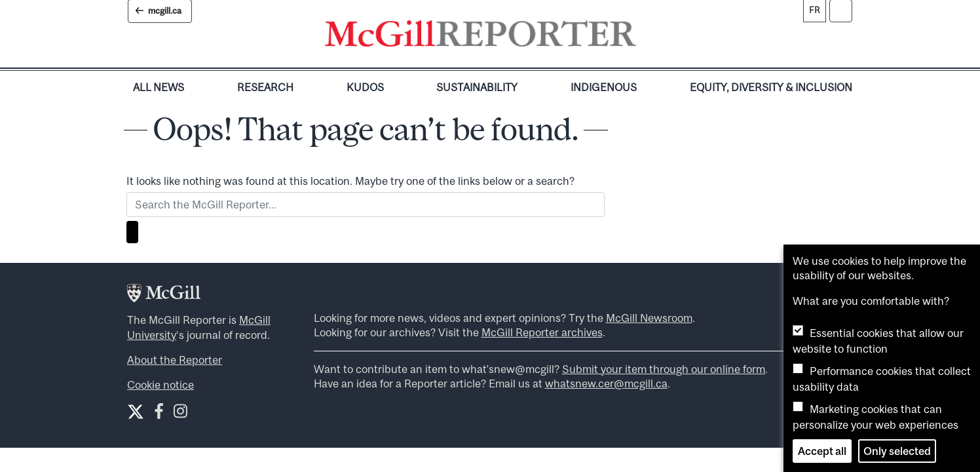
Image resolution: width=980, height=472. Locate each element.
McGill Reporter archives (542, 332)
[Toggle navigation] (647, 37)
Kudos (365, 87)
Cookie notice (160, 385)
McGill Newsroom (649, 318)
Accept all (822, 451)
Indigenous (604, 87)
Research (265, 87)
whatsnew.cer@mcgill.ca (606, 383)
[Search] (132, 232)
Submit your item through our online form (664, 369)
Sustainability (477, 87)
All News (159, 87)
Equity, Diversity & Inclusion (771, 87)
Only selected (897, 451)
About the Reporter (175, 360)
